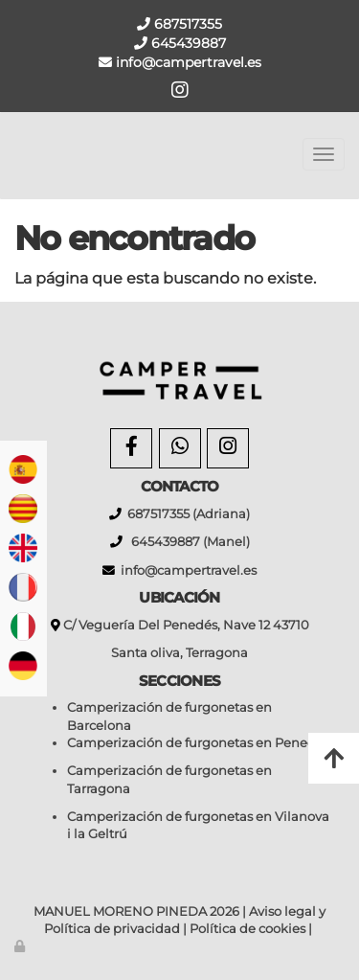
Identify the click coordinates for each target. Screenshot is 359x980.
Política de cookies (247, 929)
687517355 (186, 24)
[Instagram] (228, 448)
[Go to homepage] (10, 154)
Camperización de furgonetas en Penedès (198, 743)
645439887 (187, 43)
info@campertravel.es (189, 570)
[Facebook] (131, 448)
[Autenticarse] (21, 946)
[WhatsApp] (180, 448)
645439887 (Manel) (186, 542)
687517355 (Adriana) (186, 514)
